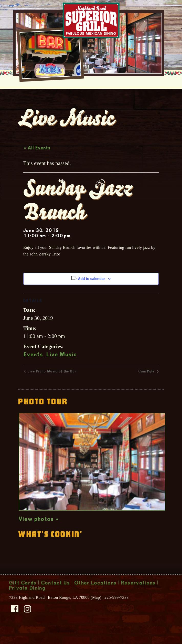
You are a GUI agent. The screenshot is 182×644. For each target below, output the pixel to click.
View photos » (39, 530)
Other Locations (96, 594)
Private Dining (27, 599)
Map (96, 608)
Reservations (139, 594)
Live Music (62, 366)
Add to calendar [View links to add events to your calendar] (91, 289)
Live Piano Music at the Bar (52, 382)
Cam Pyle (147, 382)
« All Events (37, 159)
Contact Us (56, 594)
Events (34, 366)
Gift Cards (23, 594)
